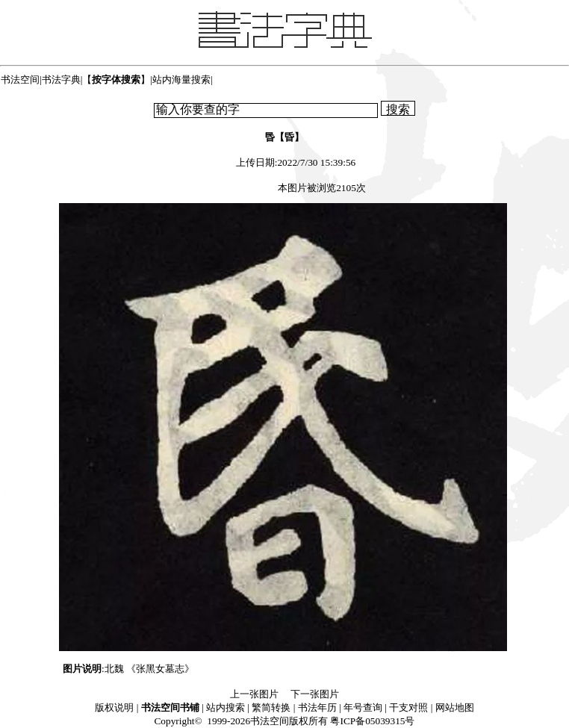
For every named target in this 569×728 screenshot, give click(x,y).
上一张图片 (254, 694)
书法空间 (20, 80)
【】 (116, 80)
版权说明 (114, 707)
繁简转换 (271, 707)
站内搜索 (226, 707)
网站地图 (455, 707)
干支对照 (408, 707)
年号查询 (363, 707)
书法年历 (317, 707)
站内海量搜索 (181, 80)
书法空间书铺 (170, 707)
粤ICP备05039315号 (372, 721)
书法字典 (61, 80)
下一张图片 (315, 694)
